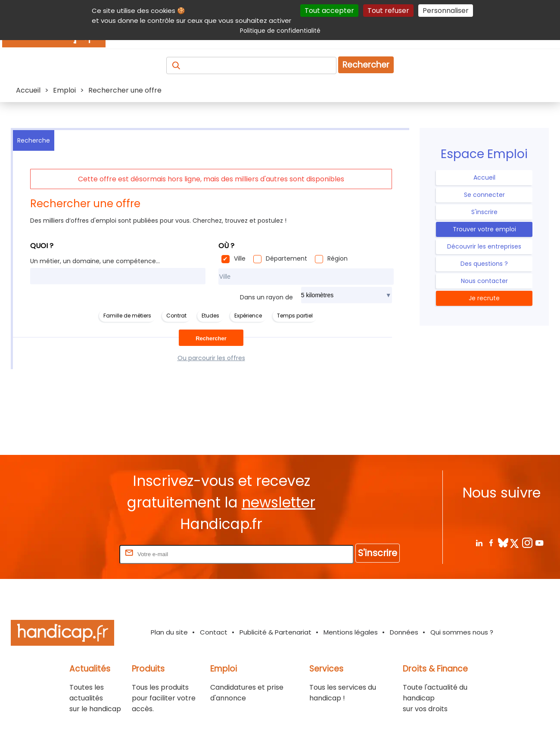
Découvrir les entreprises (484, 246)
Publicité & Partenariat (275, 632)
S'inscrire (484, 212)
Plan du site (169, 632)
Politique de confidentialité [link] (280, 31)
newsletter (278, 502)
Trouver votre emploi (484, 229)
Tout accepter (329, 11)
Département (286, 258)
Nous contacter (484, 281)
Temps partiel (295, 316)
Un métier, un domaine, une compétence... (95, 261)
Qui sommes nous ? (462, 632)
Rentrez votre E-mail (83, 554)
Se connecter (484, 195)
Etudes (210, 316)
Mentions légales (351, 632)
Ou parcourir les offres (211, 358)
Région (338, 258)
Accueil (484, 177)
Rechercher (366, 65)
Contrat (176, 316)
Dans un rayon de (266, 297)
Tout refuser (388, 11)
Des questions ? (484, 264)
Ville (240, 258)
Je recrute (484, 298)
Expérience (248, 316)
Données (404, 632)
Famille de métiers (127, 316)
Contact (214, 632)
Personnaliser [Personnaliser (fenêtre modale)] (446, 11)
